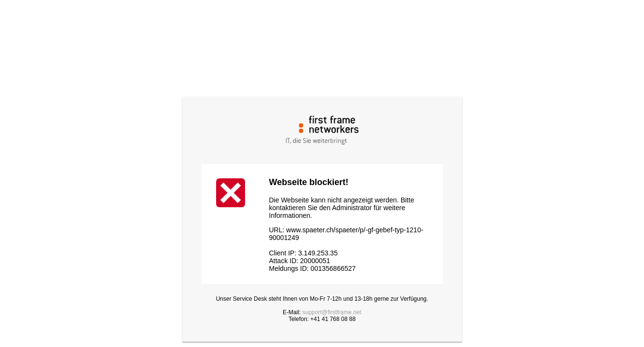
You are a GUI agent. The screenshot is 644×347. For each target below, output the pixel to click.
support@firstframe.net (332, 312)
